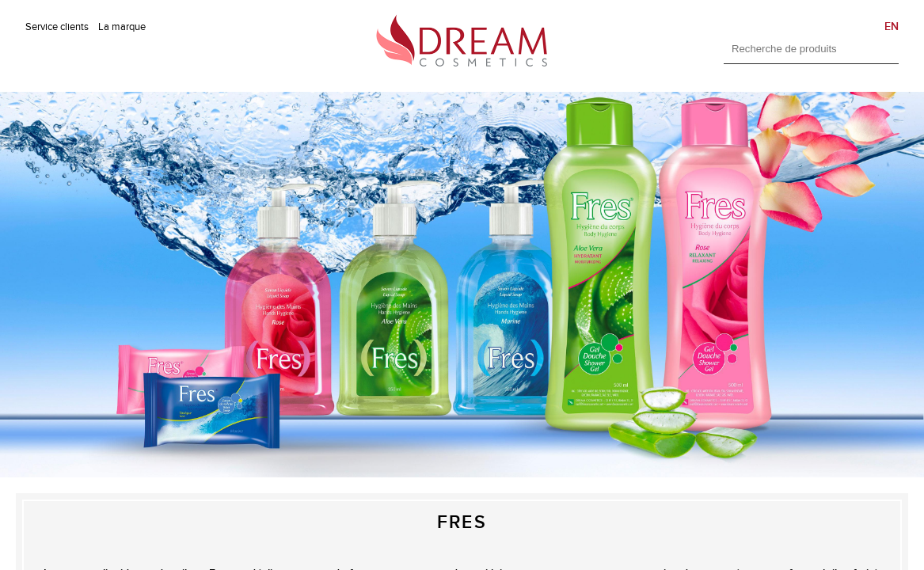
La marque (122, 27)
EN (892, 27)
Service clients (57, 27)
